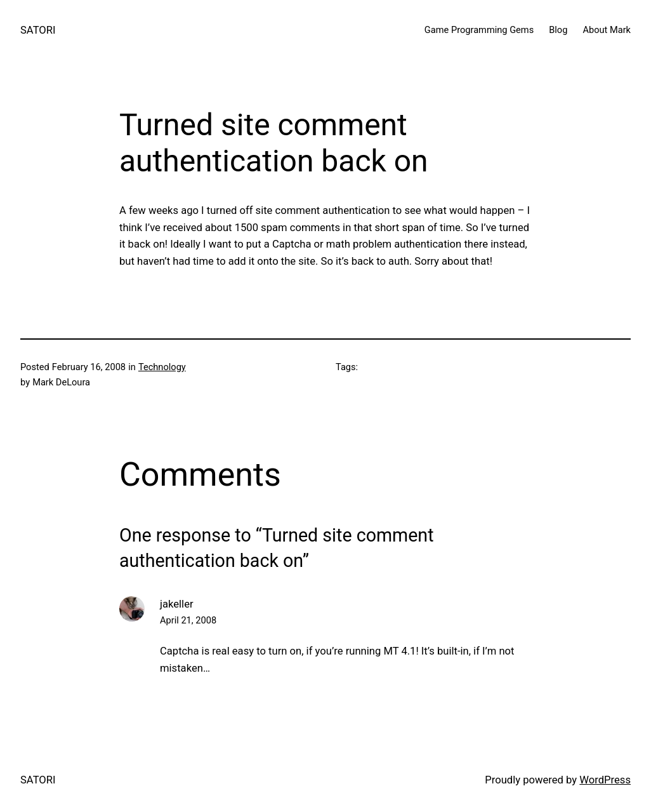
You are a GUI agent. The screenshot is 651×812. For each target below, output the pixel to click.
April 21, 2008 (188, 620)
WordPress (605, 780)
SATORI (38, 30)
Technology (162, 367)
